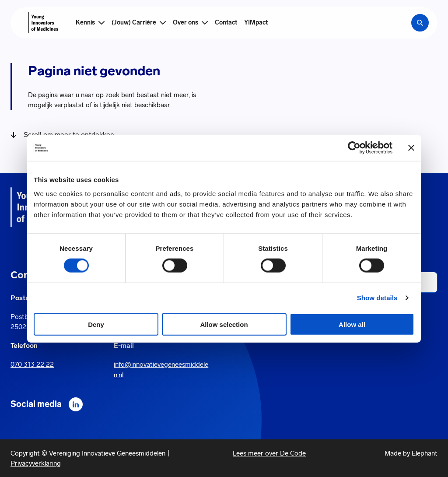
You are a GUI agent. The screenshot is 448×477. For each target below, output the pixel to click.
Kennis (85, 23)
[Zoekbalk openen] (420, 23)
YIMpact (256, 23)
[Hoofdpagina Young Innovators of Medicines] (43, 23)
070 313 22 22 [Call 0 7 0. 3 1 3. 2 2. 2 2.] (32, 364)
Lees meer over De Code (269, 453)
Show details (377, 298)
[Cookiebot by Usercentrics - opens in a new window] (354, 148)
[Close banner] (411, 148)
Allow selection (224, 324)
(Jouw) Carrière (134, 23)
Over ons (185, 23)
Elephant (425, 453)
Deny (96, 324)
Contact (226, 23)
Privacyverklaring (36, 463)
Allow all (352, 324)
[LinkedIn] (76, 404)
